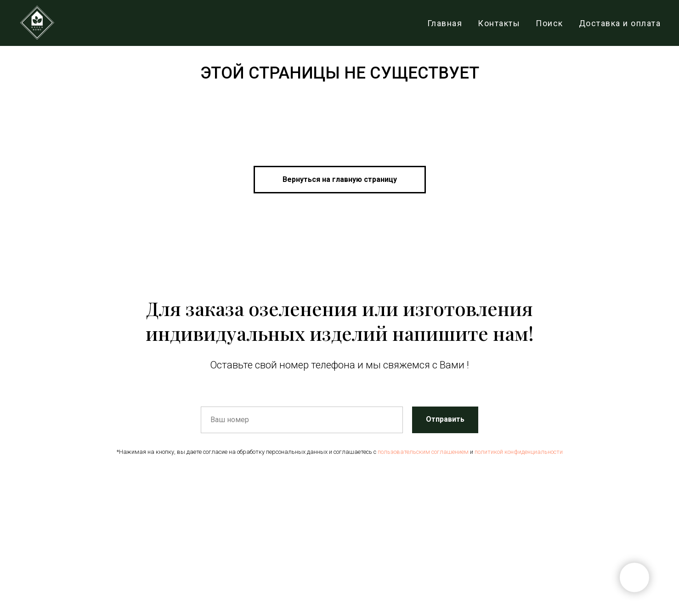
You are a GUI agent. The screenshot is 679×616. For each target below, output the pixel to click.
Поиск (549, 23)
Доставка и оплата (620, 23)
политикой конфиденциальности (519, 452)
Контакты (499, 23)
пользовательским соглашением (423, 452)
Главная (445, 23)
